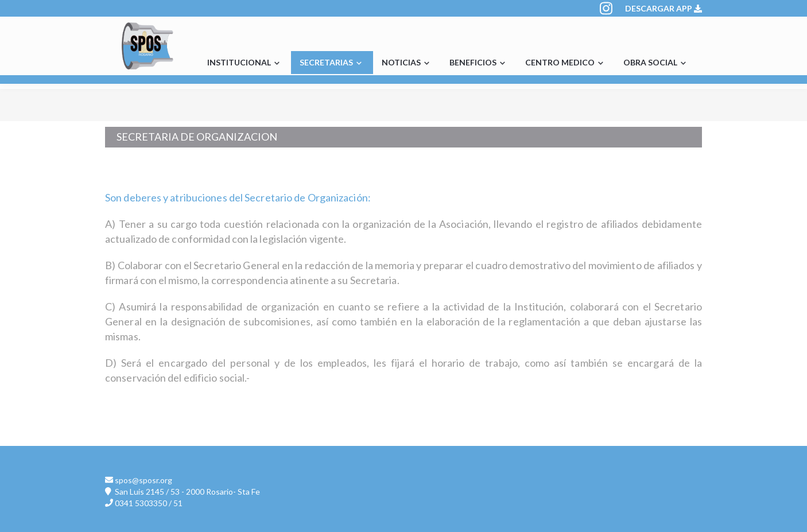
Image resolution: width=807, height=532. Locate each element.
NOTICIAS (407, 63)
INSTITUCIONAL (245, 63)
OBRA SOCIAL (656, 63)
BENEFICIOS (479, 63)
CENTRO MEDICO (566, 63)
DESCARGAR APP (664, 8)
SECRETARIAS (332, 63)
